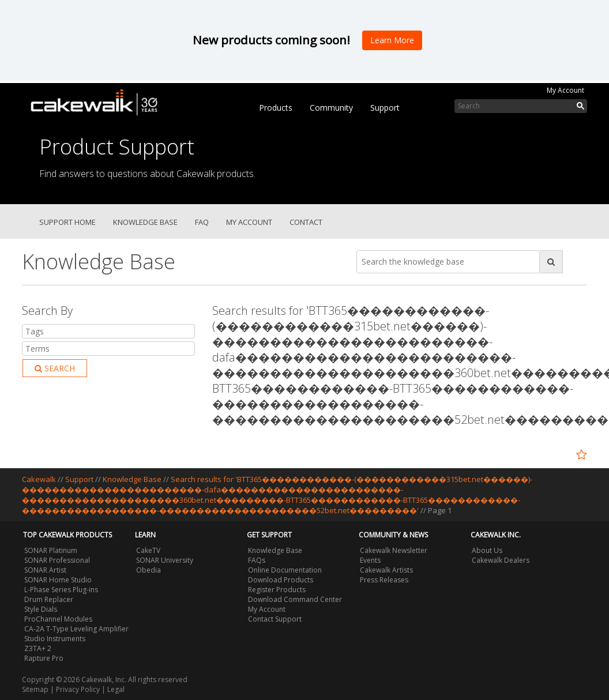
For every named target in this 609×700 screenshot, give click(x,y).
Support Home (67, 222)
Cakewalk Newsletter (394, 550)
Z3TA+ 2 (38, 648)
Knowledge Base (145, 222)
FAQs (257, 560)
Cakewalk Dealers (501, 560)
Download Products (281, 580)
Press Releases (384, 580)
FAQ (202, 222)
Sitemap (35, 689)
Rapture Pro (44, 658)
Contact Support (275, 619)
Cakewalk (39, 479)
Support (385, 108)
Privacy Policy (78, 689)
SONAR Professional (57, 560)
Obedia (149, 570)
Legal (116, 689)
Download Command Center (295, 599)
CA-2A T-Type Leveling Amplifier (76, 629)
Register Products (277, 590)
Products (276, 108)
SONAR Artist (45, 570)
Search (55, 368)
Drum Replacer (49, 599)
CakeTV (148, 550)
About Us (487, 550)
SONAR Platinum (51, 550)
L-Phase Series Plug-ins (61, 590)
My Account (565, 90)
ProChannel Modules (58, 619)
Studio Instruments (55, 639)
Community (331, 108)
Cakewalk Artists (386, 570)
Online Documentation (285, 570)
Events (370, 560)
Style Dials (41, 609)
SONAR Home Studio (58, 580)
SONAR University (165, 560)
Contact (306, 222)
